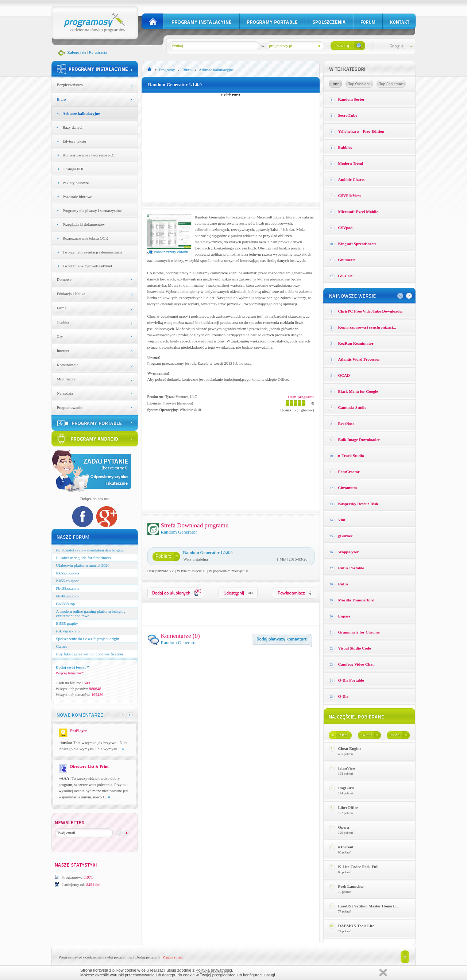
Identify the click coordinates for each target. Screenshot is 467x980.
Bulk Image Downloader (359, 439)
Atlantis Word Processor (359, 359)
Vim (342, 520)
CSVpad (346, 228)
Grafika (63, 322)
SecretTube (348, 115)
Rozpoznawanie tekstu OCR (86, 238)
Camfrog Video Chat (356, 664)
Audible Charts (351, 179)
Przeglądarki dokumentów (84, 224)
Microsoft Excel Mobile (358, 212)
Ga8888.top (66, 604)
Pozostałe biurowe (78, 197)
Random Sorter (352, 99)
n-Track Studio (351, 456)
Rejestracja (98, 52)
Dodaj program (148, 957)
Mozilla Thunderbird (356, 600)
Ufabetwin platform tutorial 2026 (83, 565)
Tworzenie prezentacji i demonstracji (92, 252)
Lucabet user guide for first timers (84, 558)
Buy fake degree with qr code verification (90, 654)
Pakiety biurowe (76, 183)
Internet (63, 350)
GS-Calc (346, 276)
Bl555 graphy (67, 623)
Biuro (61, 99)
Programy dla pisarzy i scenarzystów (92, 210)
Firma (62, 308)
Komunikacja (68, 365)
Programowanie (70, 407)
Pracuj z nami (173, 957)
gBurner (346, 536)
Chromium (348, 488)
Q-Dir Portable (351, 680)
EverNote (346, 423)
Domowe (64, 279)
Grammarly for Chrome (359, 632)
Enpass (344, 616)
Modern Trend (351, 163)
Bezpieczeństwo (70, 85)
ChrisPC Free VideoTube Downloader (371, 311)
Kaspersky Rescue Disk (358, 504)
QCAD (344, 375)
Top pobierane (391, 84)
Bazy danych (73, 127)
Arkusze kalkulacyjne (81, 113)
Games (62, 646)
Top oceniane (359, 84)
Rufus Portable (351, 568)
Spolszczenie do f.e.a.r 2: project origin (88, 639)
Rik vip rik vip (68, 631)
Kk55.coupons (68, 573)
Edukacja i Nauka (71, 294)
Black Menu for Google (358, 391)
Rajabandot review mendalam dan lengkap (90, 550)
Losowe (335, 84)
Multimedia (66, 379)
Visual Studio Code (355, 648)
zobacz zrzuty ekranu (168, 252)
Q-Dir (343, 696)
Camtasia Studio (352, 407)
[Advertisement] (231, 147)
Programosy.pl (70, 957)
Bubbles (345, 147)
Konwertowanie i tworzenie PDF (89, 155)
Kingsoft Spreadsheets (357, 244)
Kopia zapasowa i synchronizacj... (367, 327)
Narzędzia (65, 393)
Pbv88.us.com (67, 588)
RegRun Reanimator (356, 343)
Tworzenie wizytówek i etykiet (88, 266)
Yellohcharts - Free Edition (361, 131)
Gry (60, 336)
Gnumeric (347, 260)
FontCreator (349, 472)
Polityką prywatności (214, 970)
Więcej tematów (70, 673)
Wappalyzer (349, 552)
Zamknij (383, 973)
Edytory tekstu (74, 141)
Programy (167, 70)
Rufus (343, 584)
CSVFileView (350, 195)
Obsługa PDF (74, 169)
